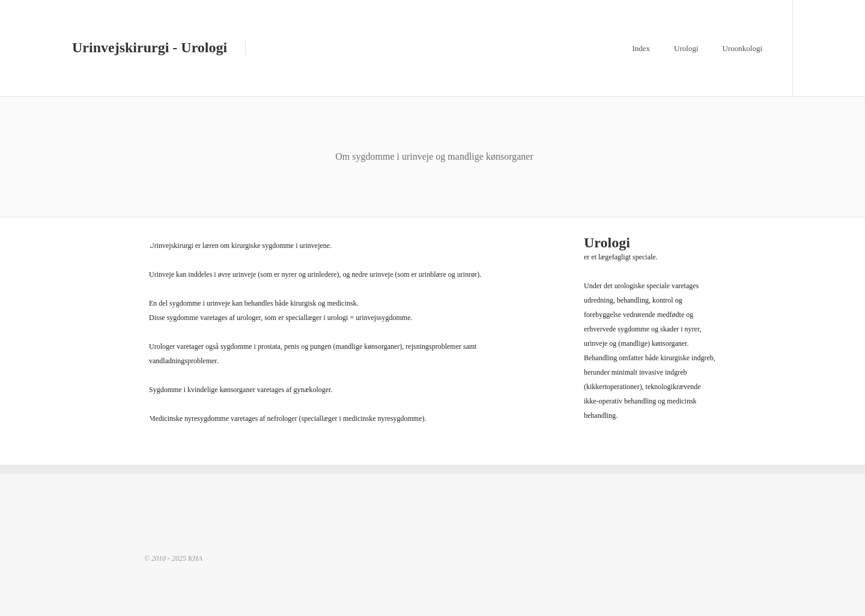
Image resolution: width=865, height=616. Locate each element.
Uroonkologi (742, 48)
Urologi (686, 48)
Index (641, 48)
